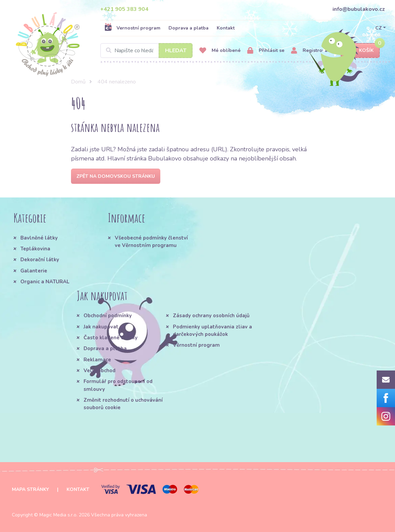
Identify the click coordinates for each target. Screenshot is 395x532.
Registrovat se (313, 51)
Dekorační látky (40, 260)
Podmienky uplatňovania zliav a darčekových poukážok (212, 330)
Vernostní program (132, 28)
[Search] (146, 51)
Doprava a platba (188, 28)
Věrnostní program (196, 345)
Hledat (176, 51)
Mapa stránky (30, 489)
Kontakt (226, 28)
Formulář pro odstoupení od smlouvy (118, 385)
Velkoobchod (100, 370)
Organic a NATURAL (45, 282)
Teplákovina (35, 249)
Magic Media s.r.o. (58, 515)
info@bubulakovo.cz (359, 9)
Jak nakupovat (101, 327)
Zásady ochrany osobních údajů (211, 316)
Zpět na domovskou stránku (116, 176)
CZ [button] (379, 28)
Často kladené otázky (111, 338)
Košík (360, 51)
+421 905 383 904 (124, 9)
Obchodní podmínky (108, 316)
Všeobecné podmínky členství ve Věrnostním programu (151, 242)
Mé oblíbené (220, 51)
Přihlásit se (266, 51)
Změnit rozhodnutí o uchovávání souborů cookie (123, 404)
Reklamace (97, 360)
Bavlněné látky (39, 238)
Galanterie (34, 271)
